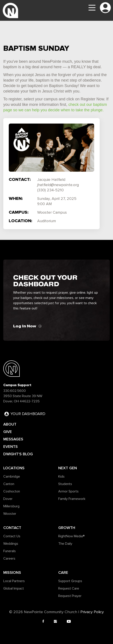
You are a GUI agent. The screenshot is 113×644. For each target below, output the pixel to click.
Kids (61, 476)
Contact (12, 528)
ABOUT (10, 424)
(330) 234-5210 (50, 190)
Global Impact (14, 588)
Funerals (10, 551)
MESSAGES (13, 439)
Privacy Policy (92, 612)
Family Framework (72, 499)
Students (65, 484)
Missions (12, 572)
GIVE (8, 432)
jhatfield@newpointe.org (58, 185)
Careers (9, 558)
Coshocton (12, 491)
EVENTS (11, 447)
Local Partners (14, 581)
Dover (8, 499)
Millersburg (11, 506)
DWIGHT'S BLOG (18, 454)
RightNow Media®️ (72, 536)
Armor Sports (68, 491)
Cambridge (12, 476)
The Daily (65, 544)
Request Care (69, 588)
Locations (14, 468)
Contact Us (12, 536)
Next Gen (68, 468)
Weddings (11, 544)
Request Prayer (70, 596)
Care (63, 572)
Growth (67, 528)
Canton (9, 484)
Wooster (10, 514)
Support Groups (70, 581)
